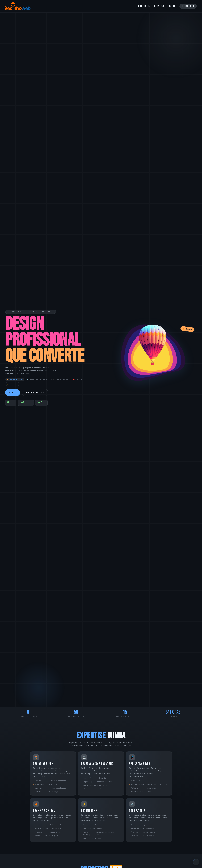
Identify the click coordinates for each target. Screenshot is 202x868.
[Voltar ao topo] (196, 862)
